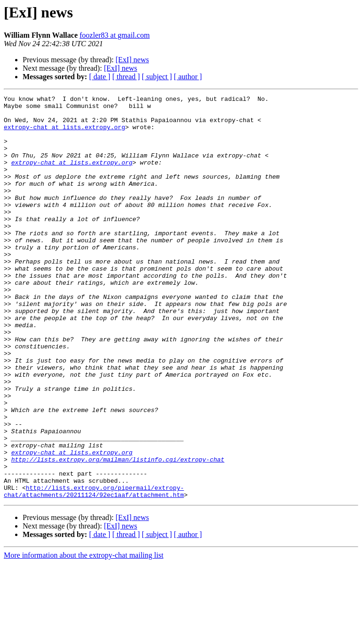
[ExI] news (132, 60)
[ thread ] (126, 77)
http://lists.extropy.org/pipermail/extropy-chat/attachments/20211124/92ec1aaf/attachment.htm (94, 571)
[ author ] (188, 77)
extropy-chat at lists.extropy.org (64, 134)
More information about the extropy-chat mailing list (84, 636)
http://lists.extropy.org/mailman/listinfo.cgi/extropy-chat (118, 533)
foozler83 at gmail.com (115, 35)
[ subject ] (157, 77)
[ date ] (100, 77)
